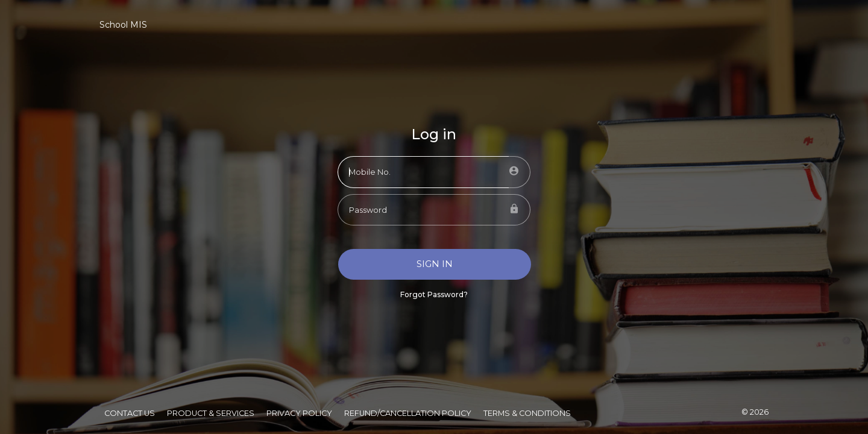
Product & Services (211, 413)
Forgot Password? (434, 294)
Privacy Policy (299, 413)
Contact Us (130, 413)
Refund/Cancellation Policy (408, 413)
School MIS (123, 25)
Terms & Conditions (527, 413)
